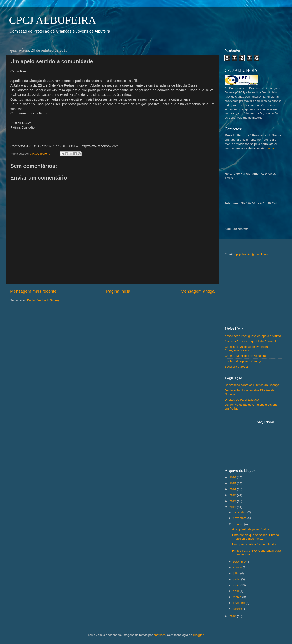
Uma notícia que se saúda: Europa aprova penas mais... (256, 537)
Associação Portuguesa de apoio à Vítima (253, 336)
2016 (233, 477)
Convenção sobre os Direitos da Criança (252, 385)
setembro (240, 562)
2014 (233, 489)
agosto (238, 567)
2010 (233, 616)
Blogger (198, 635)
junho (237, 579)
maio (237, 585)
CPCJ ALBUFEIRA (53, 20)
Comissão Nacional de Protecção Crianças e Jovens (247, 349)
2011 (233, 507)
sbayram (159, 635)
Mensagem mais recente (33, 291)
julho (237, 573)
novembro (240, 518)
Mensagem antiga (198, 291)
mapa (270, 148)
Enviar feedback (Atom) (43, 300)
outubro (239, 524)
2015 (233, 483)
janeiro (238, 609)
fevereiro (239, 603)
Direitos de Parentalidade (242, 400)
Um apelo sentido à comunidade (254, 544)
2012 (233, 501)
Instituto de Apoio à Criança (243, 361)
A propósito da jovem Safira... (252, 529)
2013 (233, 495)
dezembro (240, 512)
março (238, 597)
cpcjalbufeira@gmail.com (251, 254)
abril (236, 591)
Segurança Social (237, 367)
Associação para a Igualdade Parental (250, 341)
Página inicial (119, 291)
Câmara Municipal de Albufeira (245, 356)
